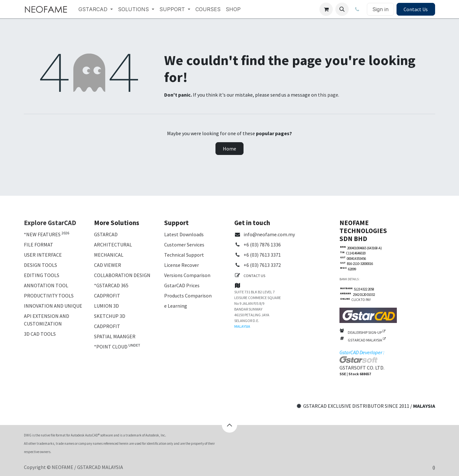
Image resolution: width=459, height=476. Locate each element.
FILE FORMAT (39, 245)
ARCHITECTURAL (113, 245)
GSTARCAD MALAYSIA (367, 340)
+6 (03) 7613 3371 (262, 255)
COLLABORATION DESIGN (122, 275)
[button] (342, 9)
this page (328, 95)
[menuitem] (96, 9)
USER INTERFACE (43, 255)
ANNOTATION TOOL (46, 285)
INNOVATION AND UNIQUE (53, 306)
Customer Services (184, 245)
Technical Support (184, 255)
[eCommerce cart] (326, 9)
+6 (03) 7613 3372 (262, 265)
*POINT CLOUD (111, 347)
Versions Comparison (187, 275)
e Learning (176, 306)
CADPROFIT (107, 296)
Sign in (380, 9)
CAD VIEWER (108, 265)
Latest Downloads (184, 234)
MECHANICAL (109, 255)
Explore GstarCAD (50, 223)
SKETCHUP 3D (110, 316)
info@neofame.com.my (269, 234)
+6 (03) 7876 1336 (262, 245)
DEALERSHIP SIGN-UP (367, 332)
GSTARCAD (106, 234)
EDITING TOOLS (42, 275)
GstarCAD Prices (182, 285)
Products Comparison (188, 296)
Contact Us (416, 9)
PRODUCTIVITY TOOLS (49, 296)
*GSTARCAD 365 (111, 285)
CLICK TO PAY (360, 300)
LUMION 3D (106, 306)
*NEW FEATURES (42, 234)
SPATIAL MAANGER (115, 336)
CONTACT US (254, 276)
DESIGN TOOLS (40, 265)
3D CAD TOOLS (40, 334)
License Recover (182, 265)
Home (229, 149)
